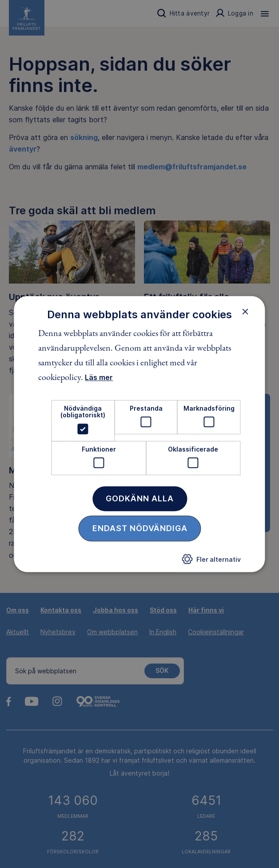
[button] (211, 561)
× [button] (245, 312)
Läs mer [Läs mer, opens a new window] (99, 377)
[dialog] (139, 434)
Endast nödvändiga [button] (140, 528)
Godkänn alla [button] (140, 498)
